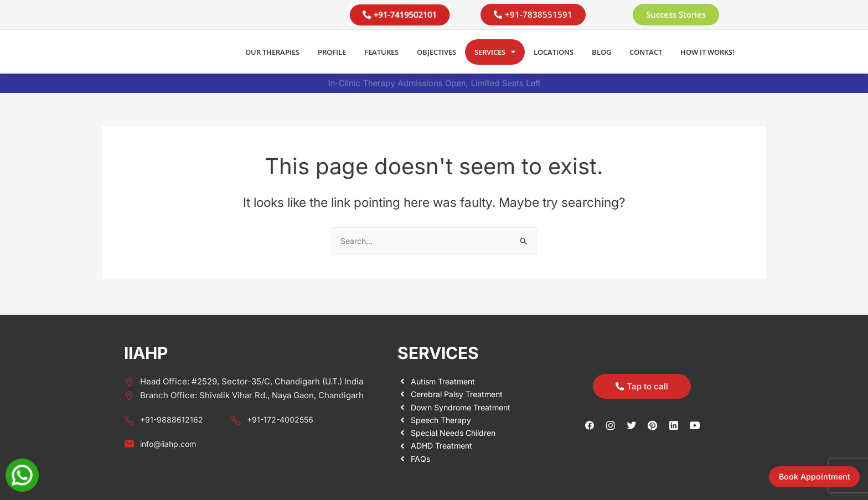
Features (381, 52)
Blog (601, 52)
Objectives (436, 52)
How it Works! (707, 52)
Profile (332, 52)
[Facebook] (590, 425)
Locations (554, 52)
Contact (646, 52)
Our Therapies (272, 52)
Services (495, 52)
